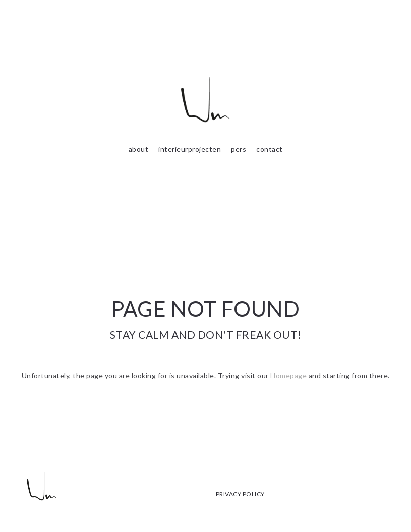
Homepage (288, 375)
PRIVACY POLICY (240, 494)
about (139, 149)
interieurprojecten (190, 149)
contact (270, 149)
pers (239, 149)
